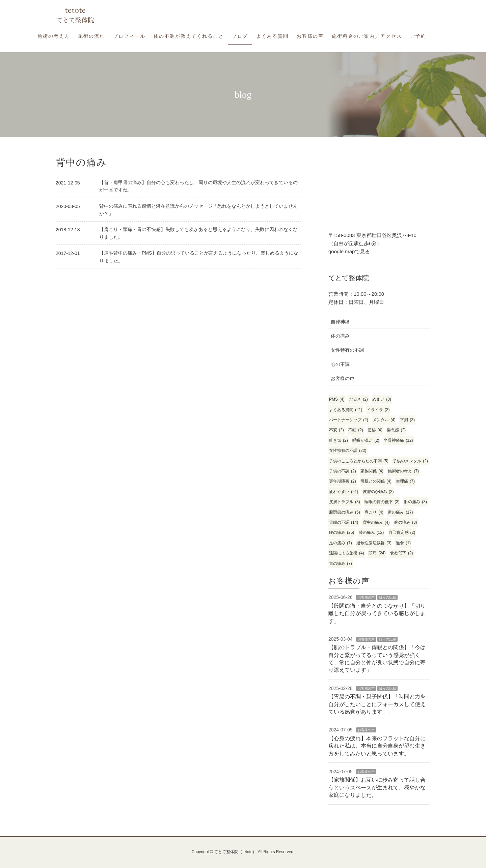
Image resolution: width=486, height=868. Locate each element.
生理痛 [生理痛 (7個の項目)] (405, 481)
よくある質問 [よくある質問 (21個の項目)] (346, 410)
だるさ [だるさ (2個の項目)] (358, 399)
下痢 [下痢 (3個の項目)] (407, 420)
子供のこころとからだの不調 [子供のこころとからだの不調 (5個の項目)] (359, 461)
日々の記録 (387, 597)
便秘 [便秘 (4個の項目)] (375, 430)
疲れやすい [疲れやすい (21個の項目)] (344, 492)
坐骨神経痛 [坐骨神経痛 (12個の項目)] (398, 441)
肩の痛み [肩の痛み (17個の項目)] (400, 512)
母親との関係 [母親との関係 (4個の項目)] (376, 481)
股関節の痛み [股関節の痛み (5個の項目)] (345, 512)
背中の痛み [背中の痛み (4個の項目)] (376, 523)
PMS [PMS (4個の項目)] (337, 399)
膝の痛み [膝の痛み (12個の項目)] (371, 533)
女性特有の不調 (347, 350)
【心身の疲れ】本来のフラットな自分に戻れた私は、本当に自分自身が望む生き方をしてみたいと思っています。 (377, 746)
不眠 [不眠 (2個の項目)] (356, 430)
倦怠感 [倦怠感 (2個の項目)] (396, 430)
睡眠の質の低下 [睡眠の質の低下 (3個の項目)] (382, 502)
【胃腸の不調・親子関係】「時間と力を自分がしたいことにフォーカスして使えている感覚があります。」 (377, 704)
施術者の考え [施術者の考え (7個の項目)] (403, 471)
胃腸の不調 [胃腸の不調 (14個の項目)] (344, 523)
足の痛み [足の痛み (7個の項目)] (341, 543)
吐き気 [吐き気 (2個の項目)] (339, 441)
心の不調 (340, 364)
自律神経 (340, 322)
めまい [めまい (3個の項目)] (382, 399)
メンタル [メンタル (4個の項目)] (384, 420)
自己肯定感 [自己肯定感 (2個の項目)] (402, 533)
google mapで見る (349, 251)
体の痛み (340, 336)
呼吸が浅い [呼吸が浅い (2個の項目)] (366, 441)
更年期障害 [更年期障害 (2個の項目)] (343, 481)
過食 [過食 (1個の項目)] (403, 543)
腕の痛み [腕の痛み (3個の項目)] (406, 523)
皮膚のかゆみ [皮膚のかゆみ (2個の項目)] (378, 492)
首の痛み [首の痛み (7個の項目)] (341, 564)
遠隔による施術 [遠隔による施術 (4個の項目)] (347, 553)
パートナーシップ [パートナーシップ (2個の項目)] (349, 420)
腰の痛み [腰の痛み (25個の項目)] (342, 533)
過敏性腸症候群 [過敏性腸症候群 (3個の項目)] (374, 543)
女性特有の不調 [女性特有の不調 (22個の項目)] (348, 451)
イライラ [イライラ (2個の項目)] (378, 410)
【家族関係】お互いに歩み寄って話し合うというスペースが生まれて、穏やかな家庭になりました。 (377, 787)
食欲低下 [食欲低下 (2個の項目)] (402, 553)
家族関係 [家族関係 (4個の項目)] (372, 471)
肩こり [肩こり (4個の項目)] (374, 512)
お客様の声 (343, 378)
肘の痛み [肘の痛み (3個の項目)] (415, 502)
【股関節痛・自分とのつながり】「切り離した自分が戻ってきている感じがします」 (377, 613)
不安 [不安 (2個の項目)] (336, 430)
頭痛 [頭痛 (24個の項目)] (377, 553)
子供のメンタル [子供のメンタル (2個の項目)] (410, 461)
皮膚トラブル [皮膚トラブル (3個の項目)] (345, 502)
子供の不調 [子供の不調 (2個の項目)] (343, 471)
